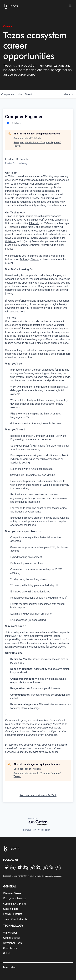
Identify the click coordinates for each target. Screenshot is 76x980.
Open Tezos (10, 948)
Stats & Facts (11, 909)
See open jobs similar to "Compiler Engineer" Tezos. (37, 144)
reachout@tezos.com (53, 876)
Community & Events (15, 904)
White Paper (10, 933)
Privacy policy (29, 830)
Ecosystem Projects (15, 899)
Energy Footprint (13, 914)
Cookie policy (44, 830)
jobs (20, 94)
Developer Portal (13, 943)
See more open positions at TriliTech (38, 795)
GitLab (7, 953)
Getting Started (12, 938)
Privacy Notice (9, 967)
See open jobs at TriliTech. (27, 138)
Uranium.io (27, 234)
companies (8, 94)
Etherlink (34, 223)
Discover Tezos (12, 893)
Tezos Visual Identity (15, 919)
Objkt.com (11, 241)
